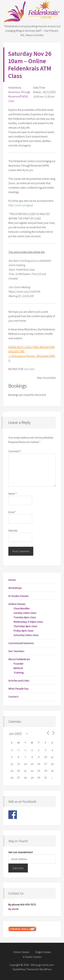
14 (25, 764)
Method (18, 668)
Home (12, 580)
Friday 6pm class (23, 631)
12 (12, 764)
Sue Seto (29, 369)
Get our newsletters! (21, 852)
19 (12, 771)
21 (25, 771)
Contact (13, 697)
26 (12, 778)
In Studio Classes (18, 596)
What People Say (18, 688)
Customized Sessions (21, 643)
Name (13, 494)
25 (52, 771)
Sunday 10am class (25, 613)
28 (25, 778)
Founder (19, 664)
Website (13, 531)
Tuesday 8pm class (25, 617)
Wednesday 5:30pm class (28, 622)
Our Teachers (16, 651)
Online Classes (17, 604)
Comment (15, 451)
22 (32, 771)
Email (12, 512)
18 (52, 764)
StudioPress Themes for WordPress (32, 969)
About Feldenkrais (19, 659)
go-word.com (46, 965)
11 (52, 757)
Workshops (15, 588)
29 (32, 778)
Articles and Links (19, 680)
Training (19, 672)
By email (13, 909)
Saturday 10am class (26, 635)
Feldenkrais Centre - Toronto (32, 12)
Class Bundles (22, 608)
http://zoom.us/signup (21, 205)
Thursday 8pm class (25, 626)
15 (32, 764)
